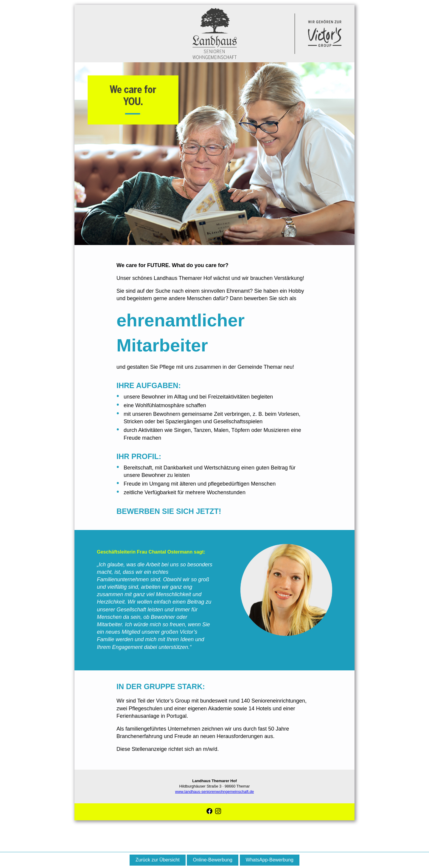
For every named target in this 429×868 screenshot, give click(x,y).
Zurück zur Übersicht (158, 860)
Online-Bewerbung (213, 860)
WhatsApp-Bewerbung (270, 860)
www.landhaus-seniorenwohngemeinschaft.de (215, 792)
